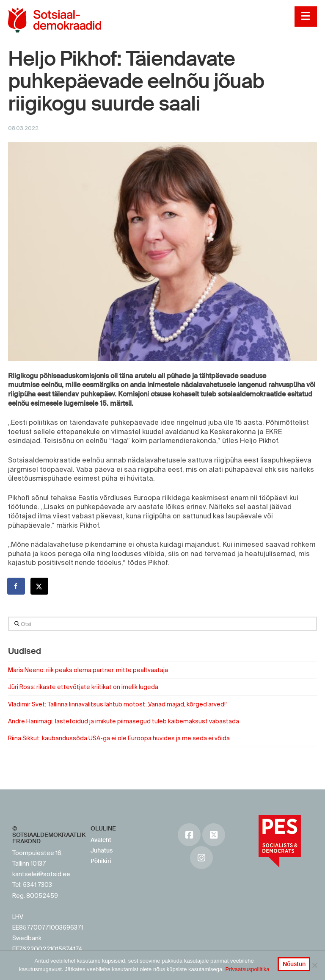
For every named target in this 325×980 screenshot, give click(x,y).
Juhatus (102, 850)
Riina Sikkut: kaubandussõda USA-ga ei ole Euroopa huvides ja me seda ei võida (119, 738)
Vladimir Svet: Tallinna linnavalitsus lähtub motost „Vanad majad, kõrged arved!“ (118, 704)
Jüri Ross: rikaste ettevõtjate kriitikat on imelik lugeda (83, 687)
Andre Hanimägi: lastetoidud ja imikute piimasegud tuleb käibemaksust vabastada (124, 721)
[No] (314, 965)
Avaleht (101, 840)
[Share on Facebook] (17, 586)
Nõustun (294, 964)
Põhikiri (101, 861)
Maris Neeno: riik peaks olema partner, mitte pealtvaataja (88, 670)
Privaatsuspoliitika (247, 969)
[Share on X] (40, 586)
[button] (306, 17)
